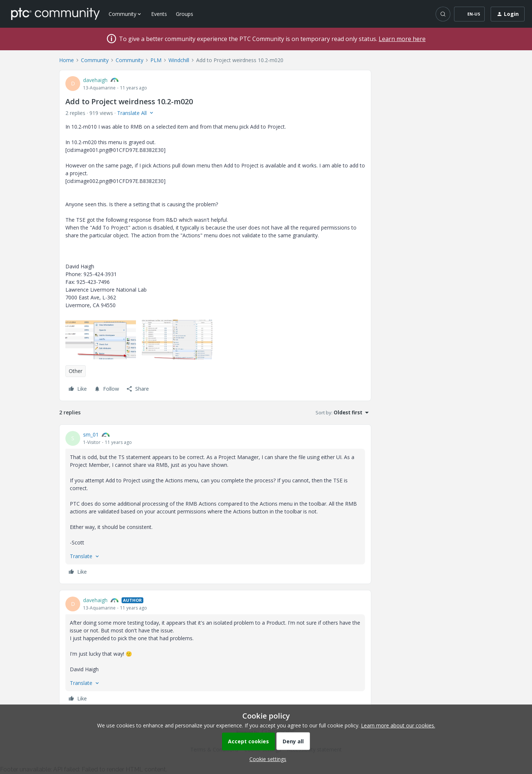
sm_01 (91, 434)
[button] (469, 14)
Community (95, 60)
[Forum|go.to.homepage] (55, 14)
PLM (156, 60)
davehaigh (95, 80)
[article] (215, 504)
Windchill (179, 60)
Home (66, 60)
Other (76, 371)
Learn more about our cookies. (398, 725)
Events (159, 14)
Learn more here (402, 39)
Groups (185, 14)
